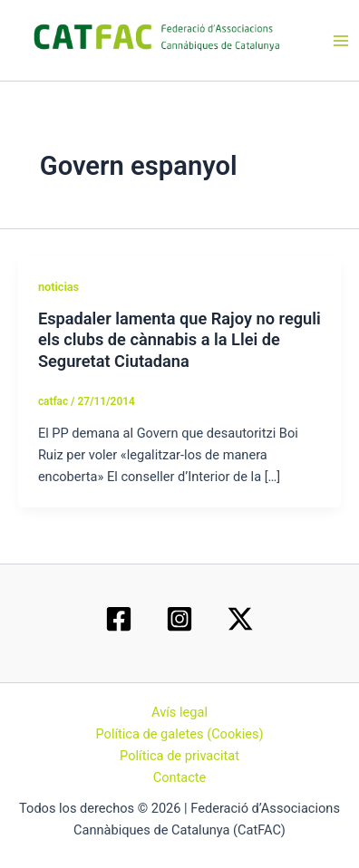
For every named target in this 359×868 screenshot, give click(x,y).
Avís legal (179, 712)
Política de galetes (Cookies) (179, 734)
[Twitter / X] (240, 619)
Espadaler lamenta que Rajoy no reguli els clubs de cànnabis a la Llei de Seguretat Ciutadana (179, 340)
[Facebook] (119, 619)
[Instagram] (179, 619)
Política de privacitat (179, 756)
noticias (58, 287)
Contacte (180, 777)
